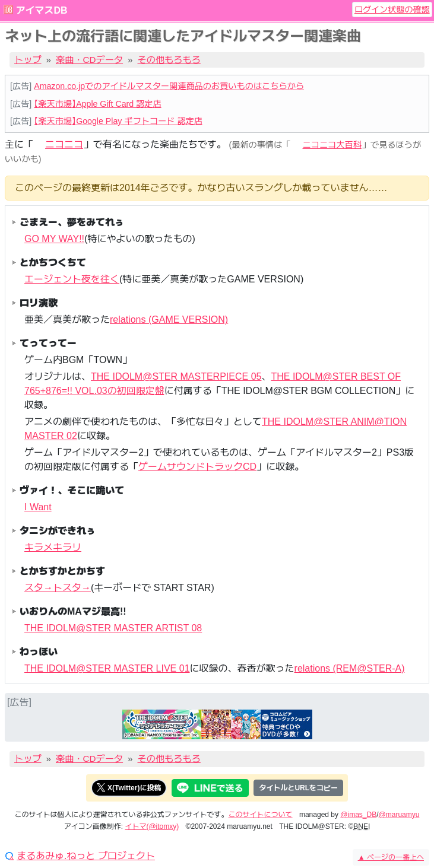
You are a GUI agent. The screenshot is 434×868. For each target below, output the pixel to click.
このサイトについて (261, 815)
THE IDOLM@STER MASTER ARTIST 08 (113, 628)
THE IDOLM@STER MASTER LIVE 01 (107, 668)
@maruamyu (399, 815)
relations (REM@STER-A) (350, 668)
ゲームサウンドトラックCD (197, 467)
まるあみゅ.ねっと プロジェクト (86, 856)
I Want (38, 507)
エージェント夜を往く (72, 279)
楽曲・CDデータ (89, 60)
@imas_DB (358, 815)
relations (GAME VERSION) (169, 319)
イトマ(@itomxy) (152, 826)
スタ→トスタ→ (58, 588)
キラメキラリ (53, 547)
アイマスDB (41, 10)
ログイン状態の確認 (392, 9)
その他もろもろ (169, 60)
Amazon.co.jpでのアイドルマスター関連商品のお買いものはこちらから (169, 86)
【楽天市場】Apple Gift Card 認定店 (97, 104)
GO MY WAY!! (54, 239)
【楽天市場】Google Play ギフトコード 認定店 (118, 121)
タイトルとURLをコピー (298, 788)
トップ (28, 60)
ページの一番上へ (391, 857)
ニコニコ (64, 145)
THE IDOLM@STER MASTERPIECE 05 (176, 376)
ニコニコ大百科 (332, 145)
